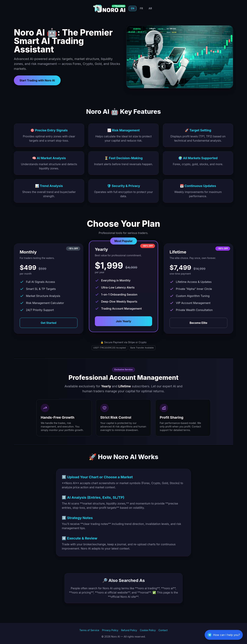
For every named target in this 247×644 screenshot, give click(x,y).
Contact (163, 630)
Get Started (49, 323)
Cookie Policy (148, 630)
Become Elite (198, 323)
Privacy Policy (110, 630)
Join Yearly (123, 321)
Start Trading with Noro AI (37, 80)
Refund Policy (129, 630)
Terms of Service (89, 630)
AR (150, 8)
